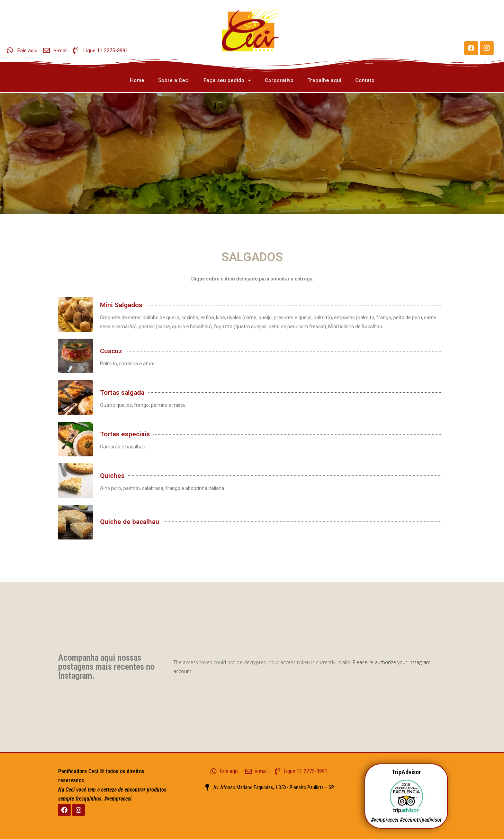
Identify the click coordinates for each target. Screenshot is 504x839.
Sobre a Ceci (174, 80)
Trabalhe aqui (324, 80)
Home (137, 80)
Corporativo (279, 80)
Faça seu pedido (227, 81)
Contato (365, 80)
